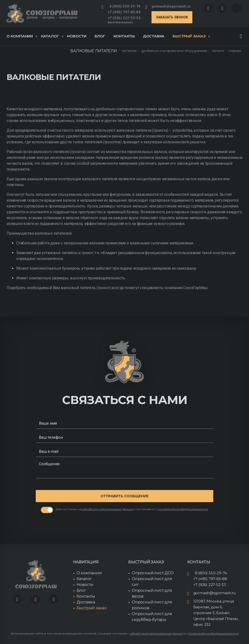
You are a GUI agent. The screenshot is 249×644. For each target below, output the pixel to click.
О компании (22, 36)
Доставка (154, 36)
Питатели (129, 51)
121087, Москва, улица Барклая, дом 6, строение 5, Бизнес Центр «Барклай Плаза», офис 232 (216, 613)
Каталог (52, 36)
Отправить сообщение (124, 496)
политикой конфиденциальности (213, 633)
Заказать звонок (172, 17)
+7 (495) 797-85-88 (124, 12)
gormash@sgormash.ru (171, 6)
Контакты (124, 36)
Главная (235, 51)
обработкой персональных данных (156, 633)
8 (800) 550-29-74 (125, 6)
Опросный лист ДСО (153, 573)
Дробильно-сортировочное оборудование (174, 51)
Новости (77, 36)
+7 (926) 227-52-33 (124, 18)
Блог (100, 36)
